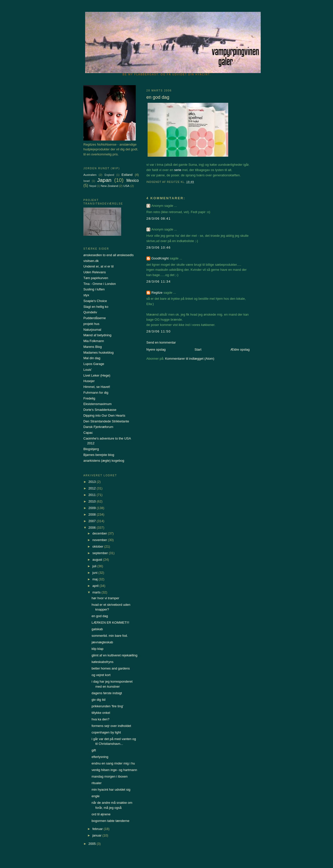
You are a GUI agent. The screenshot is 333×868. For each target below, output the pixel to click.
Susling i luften (94, 289)
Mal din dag (92, 358)
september (101, 553)
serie (178, 170)
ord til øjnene (101, 814)
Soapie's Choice (95, 301)
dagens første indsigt (107, 693)
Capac (88, 433)
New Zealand (109, 186)
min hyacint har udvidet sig (111, 790)
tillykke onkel (101, 713)
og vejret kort (101, 675)
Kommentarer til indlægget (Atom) (190, 359)
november (100, 540)
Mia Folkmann (94, 341)
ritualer (96, 783)
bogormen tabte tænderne (110, 821)
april (96, 586)
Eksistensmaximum (97, 404)
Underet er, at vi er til (98, 266)
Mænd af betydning (97, 335)
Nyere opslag (156, 349)
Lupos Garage (94, 364)
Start (198, 349)
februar (98, 829)
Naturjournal (92, 330)
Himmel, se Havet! (97, 387)
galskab (97, 629)
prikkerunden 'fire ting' (107, 706)
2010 (93, 501)
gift (94, 750)
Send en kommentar (161, 342)
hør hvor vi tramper (105, 598)
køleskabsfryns (102, 662)
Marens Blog (93, 347)
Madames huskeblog (98, 353)
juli (95, 566)
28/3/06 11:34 (158, 281)
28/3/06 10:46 (158, 247)
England (109, 175)
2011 (93, 495)
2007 (93, 521)
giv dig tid (98, 700)
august (98, 560)
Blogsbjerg (91, 449)
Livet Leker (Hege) (97, 375)
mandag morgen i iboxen (109, 776)
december (100, 533)
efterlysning (100, 757)
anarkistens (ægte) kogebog (104, 461)
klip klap (97, 649)
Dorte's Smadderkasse (100, 410)
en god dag (100, 616)
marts (97, 592)
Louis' (88, 370)
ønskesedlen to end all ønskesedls (108, 255)
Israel (87, 181)
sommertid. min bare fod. (110, 636)
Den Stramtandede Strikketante (106, 421)
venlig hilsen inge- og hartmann (114, 770)
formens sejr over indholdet (111, 726)
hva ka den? (100, 719)
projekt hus (91, 324)
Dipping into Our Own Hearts (104, 415)
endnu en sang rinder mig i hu (113, 763)
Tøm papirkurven (96, 278)
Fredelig (89, 398)
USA (126, 186)
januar (97, 835)
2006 (93, 528)
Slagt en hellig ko (96, 307)
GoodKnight (160, 258)
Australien (90, 175)
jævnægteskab (102, 642)
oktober (98, 546)
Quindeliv (90, 312)
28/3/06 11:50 (158, 331)
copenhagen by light (106, 732)
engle (95, 796)
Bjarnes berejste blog (99, 455)
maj (96, 579)
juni (95, 573)
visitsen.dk (91, 261)
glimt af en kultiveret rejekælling (114, 655)
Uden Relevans (95, 272)
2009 (93, 508)
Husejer (89, 381)
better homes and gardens (111, 668)
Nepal (93, 186)
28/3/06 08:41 (158, 219)
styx (86, 295)
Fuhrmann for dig (96, 393)
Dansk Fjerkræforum (98, 427)
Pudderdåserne (95, 318)
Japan (104, 180)
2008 (93, 514)
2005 (93, 844)
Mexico (133, 180)
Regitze (157, 293)
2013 (93, 482)
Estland (127, 175)
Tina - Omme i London (100, 284)
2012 (93, 488)
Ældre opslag (240, 349)
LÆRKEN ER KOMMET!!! (110, 623)
